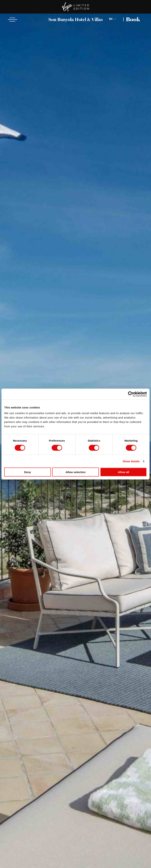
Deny (27, 472)
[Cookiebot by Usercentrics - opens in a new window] (131, 394)
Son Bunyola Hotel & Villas (76, 19)
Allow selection (75, 472)
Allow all (124, 472)
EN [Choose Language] (111, 19)
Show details (131, 461)
